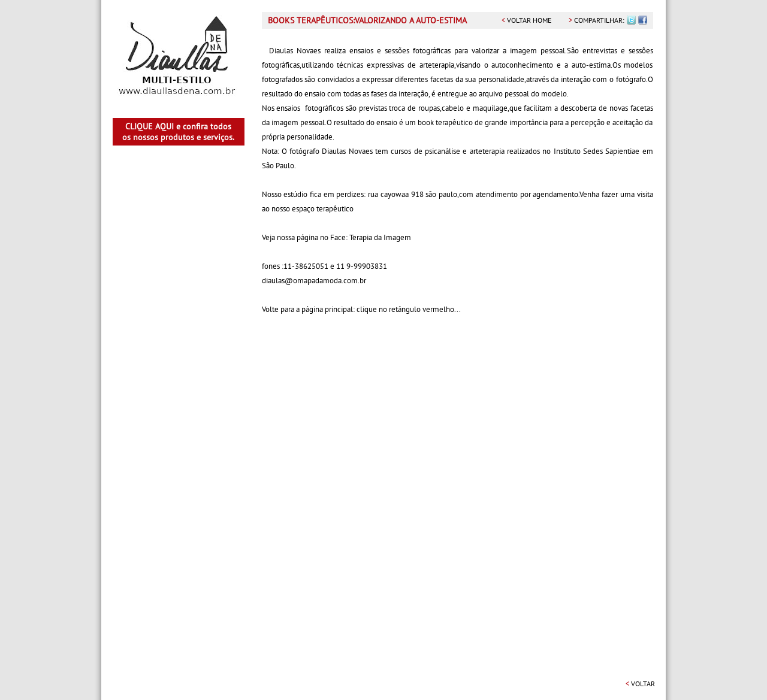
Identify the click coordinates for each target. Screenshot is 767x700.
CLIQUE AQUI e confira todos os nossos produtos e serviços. (178, 132)
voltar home (526, 20)
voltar (640, 684)
